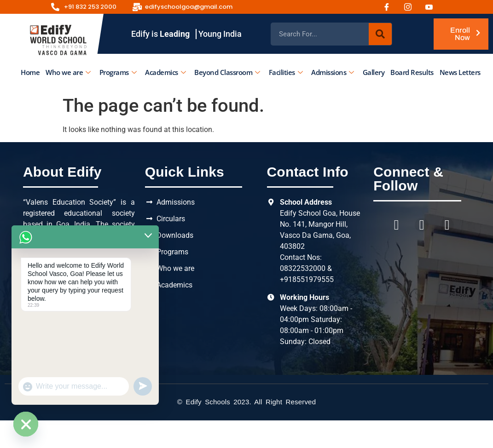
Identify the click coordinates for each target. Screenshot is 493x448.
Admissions (333, 72)
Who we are (68, 72)
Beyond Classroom (227, 72)
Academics (165, 72)
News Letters (460, 72)
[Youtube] (432, 7)
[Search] (380, 34)
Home (30, 72)
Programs (118, 72)
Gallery (373, 72)
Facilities (285, 72)
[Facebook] (390, 7)
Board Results (412, 72)
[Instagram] (411, 7)
